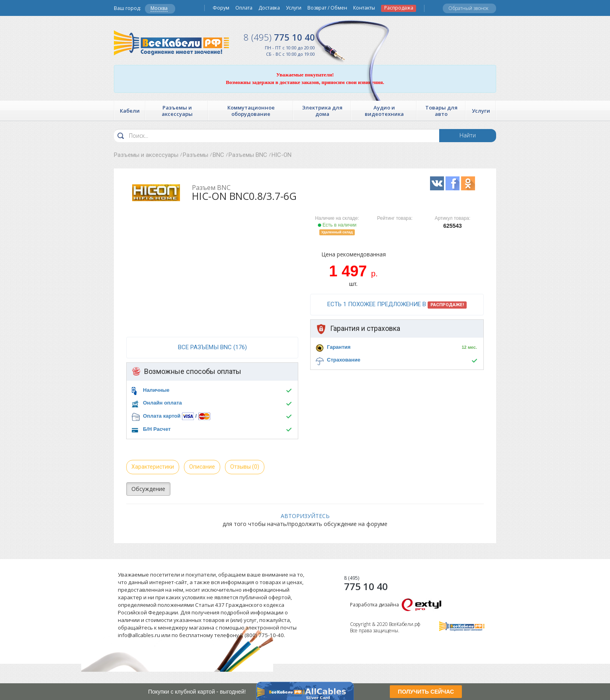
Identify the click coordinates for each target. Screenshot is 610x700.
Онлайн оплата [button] (162, 403)
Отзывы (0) (245, 467)
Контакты (364, 8)
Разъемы (196, 155)
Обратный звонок (468, 8)
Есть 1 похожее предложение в (397, 305)
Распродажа (399, 8)
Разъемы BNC (248, 155)
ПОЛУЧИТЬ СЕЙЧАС (426, 692)
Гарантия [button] (339, 347)
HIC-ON (282, 155)
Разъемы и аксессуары (146, 155)
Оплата (244, 8)
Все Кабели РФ (171, 43)
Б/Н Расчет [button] (157, 429)
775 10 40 (279, 37)
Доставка (269, 8)
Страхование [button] (344, 360)
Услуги (294, 8)
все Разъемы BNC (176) (212, 347)
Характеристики (153, 467)
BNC (218, 155)
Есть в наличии (337, 225)
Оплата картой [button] (162, 416)
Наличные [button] (156, 390)
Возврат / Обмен (327, 8)
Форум (221, 8)
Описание (202, 467)
